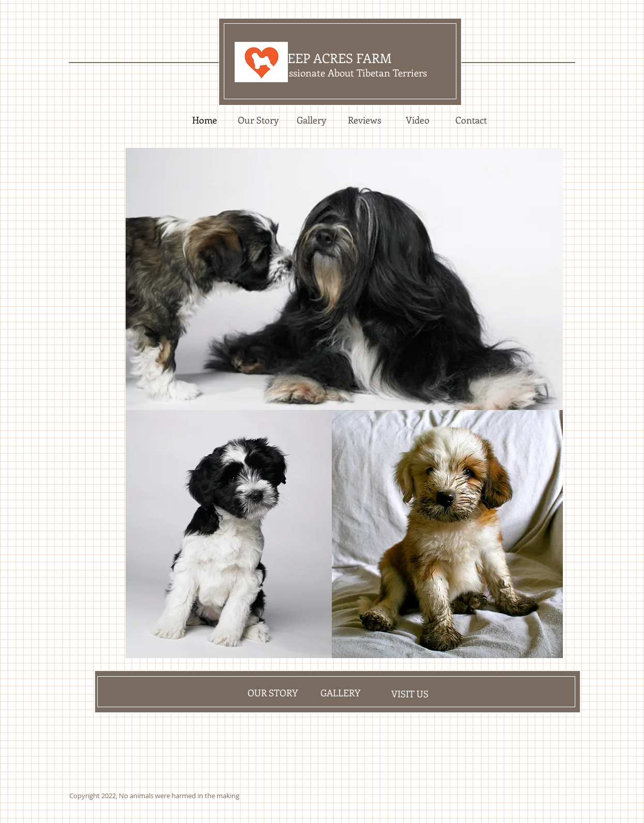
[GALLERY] (340, 693)
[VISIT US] (410, 694)
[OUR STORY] (272, 693)
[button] (344, 279)
